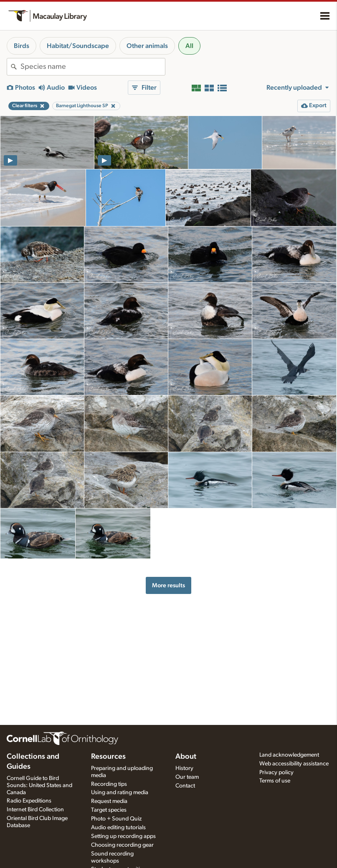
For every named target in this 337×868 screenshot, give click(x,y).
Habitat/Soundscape (78, 46)
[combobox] (93, 67)
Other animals (147, 46)
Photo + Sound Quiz (116, 819)
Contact (185, 786)
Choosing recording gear (122, 845)
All (189, 46)
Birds (22, 46)
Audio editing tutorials (118, 828)
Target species (109, 810)
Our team (187, 777)
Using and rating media (120, 793)
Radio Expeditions (29, 801)
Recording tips (109, 784)
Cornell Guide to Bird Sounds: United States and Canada (39, 785)
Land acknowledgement (289, 755)
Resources (108, 757)
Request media (109, 801)
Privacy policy (276, 772)
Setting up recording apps (123, 836)
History (184, 768)
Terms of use (275, 781)
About (186, 757)
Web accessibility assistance (294, 764)
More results (168, 585)
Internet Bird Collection (35, 810)
